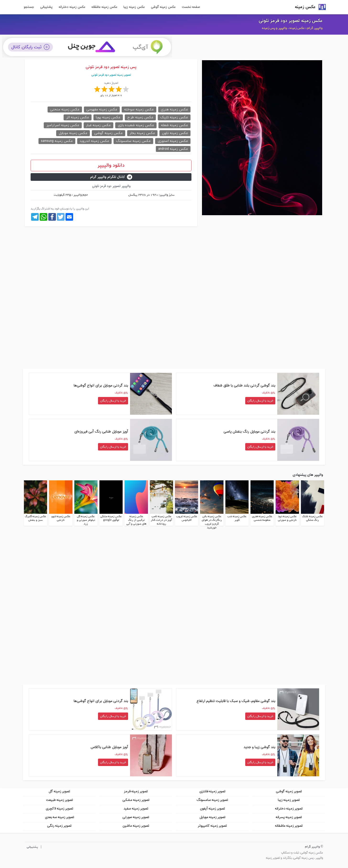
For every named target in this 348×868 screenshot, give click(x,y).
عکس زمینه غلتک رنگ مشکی (312, 518)
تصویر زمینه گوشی (289, 791)
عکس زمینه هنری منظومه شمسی (262, 518)
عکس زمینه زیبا (134, 7)
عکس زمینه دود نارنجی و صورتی (287, 518)
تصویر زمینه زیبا (289, 800)
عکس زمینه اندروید (94, 141)
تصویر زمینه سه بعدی (59, 817)
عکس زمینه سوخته (139, 110)
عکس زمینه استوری (173, 141)
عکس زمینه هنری (174, 110)
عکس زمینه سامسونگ (133, 141)
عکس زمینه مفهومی (102, 110)
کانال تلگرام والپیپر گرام (111, 177)
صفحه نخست (191, 7)
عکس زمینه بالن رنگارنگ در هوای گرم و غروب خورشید (212, 522)
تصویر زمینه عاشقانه (289, 826)
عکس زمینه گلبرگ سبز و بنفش (35, 518)
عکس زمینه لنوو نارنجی (61, 518)
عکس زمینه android (173, 149)
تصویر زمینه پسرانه (289, 817)
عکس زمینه (305, 7)
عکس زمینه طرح (140, 117)
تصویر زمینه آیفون (212, 809)
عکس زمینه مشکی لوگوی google (111, 518)
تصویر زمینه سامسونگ (212, 800)
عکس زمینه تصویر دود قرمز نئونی (291, 21)
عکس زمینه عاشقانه (104, 7)
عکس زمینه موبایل (73, 133)
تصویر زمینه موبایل (212, 817)
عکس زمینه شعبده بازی (136, 125)
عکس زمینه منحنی (65, 110)
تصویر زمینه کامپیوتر (212, 826)
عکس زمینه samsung (57, 141)
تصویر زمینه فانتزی (212, 791)
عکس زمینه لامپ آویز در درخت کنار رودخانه (161, 520)
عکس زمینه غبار (98, 125)
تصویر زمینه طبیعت (59, 800)
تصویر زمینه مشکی (136, 800)
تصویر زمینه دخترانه (289, 809)
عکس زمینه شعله (174, 125)
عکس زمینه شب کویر (237, 518)
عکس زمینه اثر (78, 117)
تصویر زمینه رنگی (59, 826)
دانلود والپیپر (111, 166)
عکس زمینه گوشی (163, 7)
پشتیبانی (46, 7)
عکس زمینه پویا (108, 117)
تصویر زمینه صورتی (136, 817)
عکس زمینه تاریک (174, 117)
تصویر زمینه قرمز (136, 791)
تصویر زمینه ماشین (136, 826)
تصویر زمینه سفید (136, 809)
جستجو (29, 7)
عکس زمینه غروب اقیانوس (187, 518)
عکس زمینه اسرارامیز (63, 125)
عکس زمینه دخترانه (72, 7)
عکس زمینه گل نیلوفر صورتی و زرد (86, 520)
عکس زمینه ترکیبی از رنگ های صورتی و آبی (136, 520)
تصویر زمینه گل (59, 791)
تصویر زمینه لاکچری (59, 809)
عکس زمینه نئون (175, 133)
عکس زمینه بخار (142, 133)
